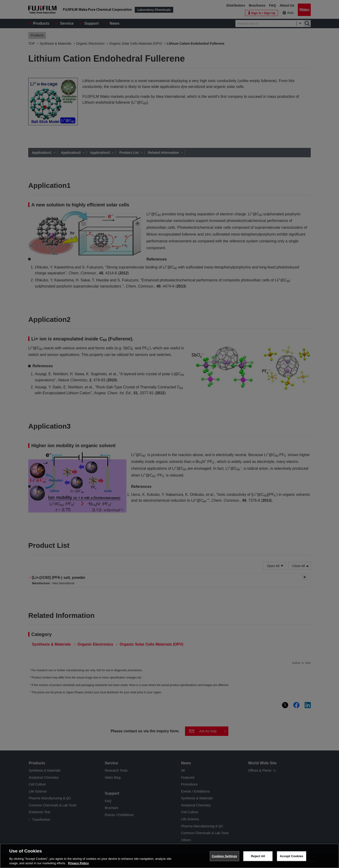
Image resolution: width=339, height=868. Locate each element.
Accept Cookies (292, 856)
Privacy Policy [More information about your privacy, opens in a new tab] (78, 863)
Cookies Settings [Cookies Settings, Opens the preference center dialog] (225, 856)
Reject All (258, 856)
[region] (169, 856)
